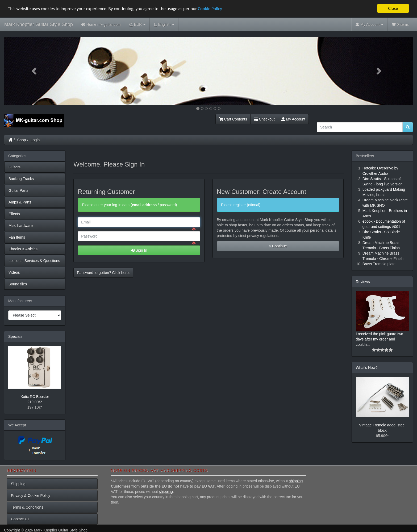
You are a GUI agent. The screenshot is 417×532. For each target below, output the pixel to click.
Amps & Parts (20, 202)
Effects (14, 214)
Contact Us (20, 519)
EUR (137, 25)
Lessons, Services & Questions (34, 261)
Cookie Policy (210, 9)
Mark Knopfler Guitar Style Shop (39, 24)
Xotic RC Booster (35, 397)
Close (393, 8)
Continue (278, 246)
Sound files (18, 284)
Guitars (14, 167)
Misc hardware (21, 226)
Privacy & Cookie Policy (31, 496)
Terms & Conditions (27, 507)
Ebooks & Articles (23, 249)
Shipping (18, 484)
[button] (35, 71)
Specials (15, 336)
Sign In (139, 250)
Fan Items (17, 237)
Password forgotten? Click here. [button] (103, 273)
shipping (296, 481)
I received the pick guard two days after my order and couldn (380, 339)
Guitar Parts (18, 190)
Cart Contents (233, 119)
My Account (293, 119)
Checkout (264, 119)
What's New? (367, 368)
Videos (14, 272)
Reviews (363, 282)
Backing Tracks (21, 179)
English (164, 25)
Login (35, 140)
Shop (22, 140)
